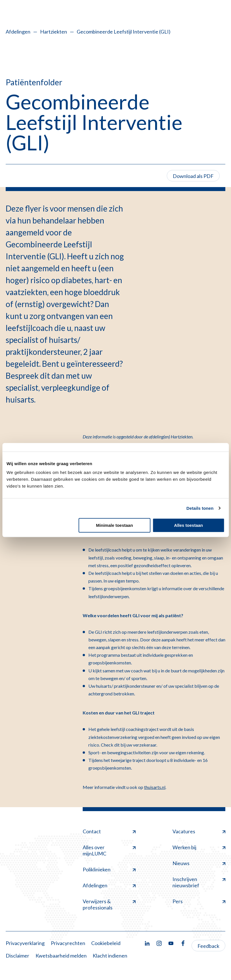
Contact (109, 831)
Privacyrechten (68, 943)
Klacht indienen (110, 956)
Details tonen (200, 508)
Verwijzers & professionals (109, 904)
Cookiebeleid (106, 943)
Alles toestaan (189, 525)
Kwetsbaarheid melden (61, 956)
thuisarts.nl (155, 787)
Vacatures (199, 831)
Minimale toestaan (115, 525)
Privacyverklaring (25, 943)
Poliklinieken (109, 869)
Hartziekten (54, 32)
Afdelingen (18, 32)
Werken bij (199, 847)
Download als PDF (193, 176)
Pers (199, 901)
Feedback (208, 946)
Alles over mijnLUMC (109, 850)
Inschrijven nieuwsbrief (199, 882)
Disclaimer (17, 956)
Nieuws (199, 863)
